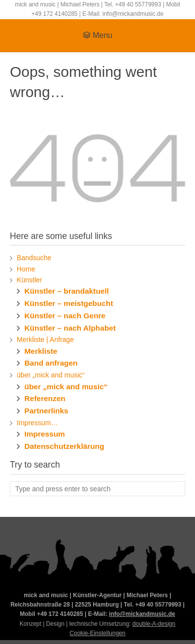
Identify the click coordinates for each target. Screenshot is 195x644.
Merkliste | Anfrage (45, 339)
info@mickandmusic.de (142, 614)
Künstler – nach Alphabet (70, 328)
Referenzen (45, 398)
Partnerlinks (46, 411)
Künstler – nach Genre (65, 316)
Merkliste (41, 351)
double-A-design (154, 624)
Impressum (44, 434)
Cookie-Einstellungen (97, 633)
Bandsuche (34, 258)
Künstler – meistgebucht (68, 303)
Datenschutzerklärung (64, 446)
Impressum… (37, 423)
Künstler (29, 280)
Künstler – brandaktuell (66, 291)
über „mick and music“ (51, 375)
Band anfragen (51, 363)
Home (26, 269)
